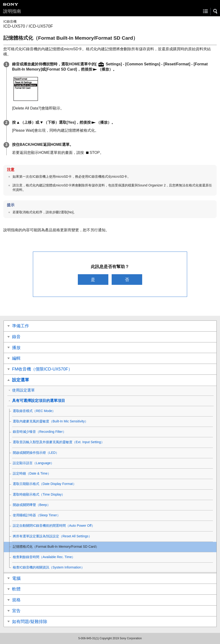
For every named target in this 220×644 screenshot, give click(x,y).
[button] (216, 11)
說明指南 (12, 11)
